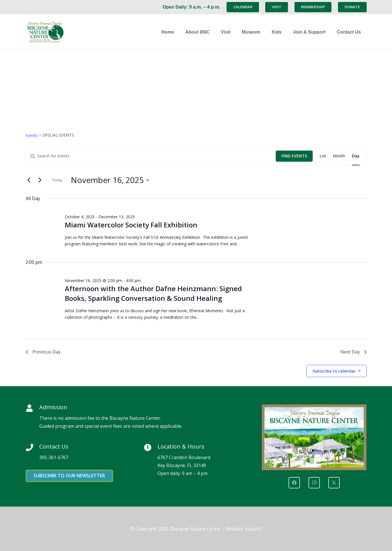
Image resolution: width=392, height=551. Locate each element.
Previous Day (43, 352)
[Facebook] (294, 483)
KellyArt (254, 529)
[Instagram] (314, 483)
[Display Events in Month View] (339, 156)
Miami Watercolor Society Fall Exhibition (131, 225)
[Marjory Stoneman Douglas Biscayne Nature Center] (61, 32)
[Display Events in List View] (323, 156)
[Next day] (40, 180)
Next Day (353, 352)
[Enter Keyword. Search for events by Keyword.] (151, 156)
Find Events (294, 156)
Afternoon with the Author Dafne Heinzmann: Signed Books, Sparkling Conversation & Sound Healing (153, 293)
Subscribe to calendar (334, 371)
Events (32, 135)
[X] (334, 483)
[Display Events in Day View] (356, 156)
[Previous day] (29, 180)
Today (57, 180)
